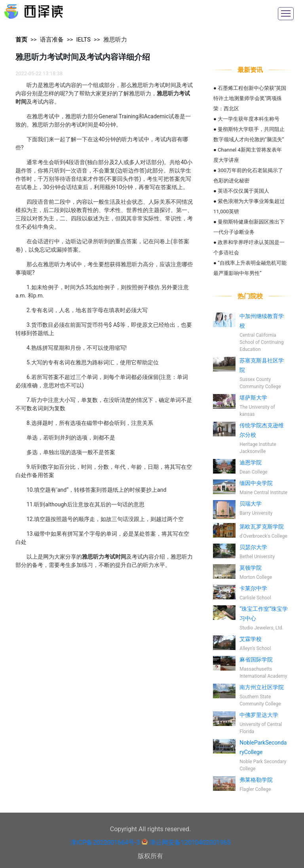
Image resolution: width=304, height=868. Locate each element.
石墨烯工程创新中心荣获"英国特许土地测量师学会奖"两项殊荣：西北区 (250, 98)
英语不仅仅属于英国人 (243, 191)
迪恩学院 (251, 462)
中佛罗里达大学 (259, 715)
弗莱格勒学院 (256, 780)
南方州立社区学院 (262, 687)
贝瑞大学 (251, 504)
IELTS (83, 40)
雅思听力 (115, 40)
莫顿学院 (251, 568)
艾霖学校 (251, 639)
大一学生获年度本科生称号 (249, 119)
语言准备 (52, 40)
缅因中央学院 (256, 483)
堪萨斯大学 (253, 398)
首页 (21, 40)
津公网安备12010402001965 (190, 842)
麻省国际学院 (256, 660)
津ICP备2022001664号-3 (105, 842)
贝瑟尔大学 (253, 547)
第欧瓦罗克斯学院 (262, 527)
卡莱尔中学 (253, 588)
